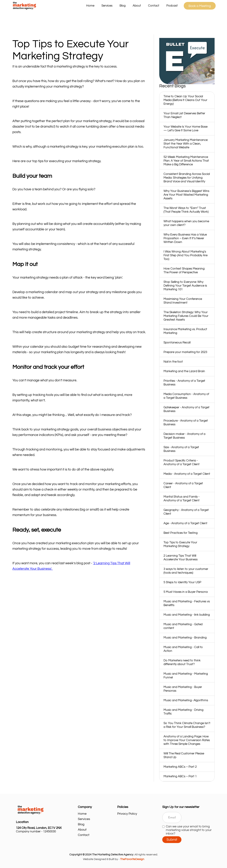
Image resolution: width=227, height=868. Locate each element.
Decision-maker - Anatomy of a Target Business (184, 436)
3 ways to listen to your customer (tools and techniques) (186, 571)
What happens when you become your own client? (186, 223)
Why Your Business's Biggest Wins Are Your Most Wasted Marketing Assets (186, 195)
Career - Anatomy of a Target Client (183, 485)
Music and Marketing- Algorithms (186, 700)
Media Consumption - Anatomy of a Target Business (186, 396)
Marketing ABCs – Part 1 (180, 776)
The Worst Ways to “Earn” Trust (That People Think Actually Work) (186, 210)
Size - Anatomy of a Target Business (181, 449)
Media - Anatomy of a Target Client (187, 474)
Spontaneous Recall (177, 343)
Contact (154, 6)
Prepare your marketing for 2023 (185, 352)
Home (90, 6)
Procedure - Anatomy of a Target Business (186, 423)
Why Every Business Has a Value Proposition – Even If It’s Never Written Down (185, 238)
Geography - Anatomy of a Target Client (186, 512)
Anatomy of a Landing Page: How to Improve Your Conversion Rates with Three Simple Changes (187, 740)
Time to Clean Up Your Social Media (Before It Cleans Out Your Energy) (185, 100)
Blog (123, 6)
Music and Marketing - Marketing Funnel (186, 676)
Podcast (172, 6)
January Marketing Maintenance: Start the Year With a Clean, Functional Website (186, 144)
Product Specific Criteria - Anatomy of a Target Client (182, 462)
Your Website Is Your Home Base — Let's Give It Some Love (186, 129)
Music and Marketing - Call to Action (183, 649)
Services (84, 819)
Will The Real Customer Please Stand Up (184, 755)
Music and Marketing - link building (187, 615)
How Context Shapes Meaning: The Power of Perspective (184, 271)
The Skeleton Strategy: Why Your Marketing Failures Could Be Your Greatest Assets (186, 316)
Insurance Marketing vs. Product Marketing (185, 331)
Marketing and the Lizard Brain (184, 371)
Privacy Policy (127, 814)
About (137, 6)
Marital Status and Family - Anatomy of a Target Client (182, 499)
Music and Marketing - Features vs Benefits (187, 603)
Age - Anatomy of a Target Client (185, 523)
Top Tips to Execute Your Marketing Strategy (180, 544)
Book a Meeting (200, 6)
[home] (47, 6)
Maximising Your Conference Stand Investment (183, 301)
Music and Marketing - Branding (185, 638)
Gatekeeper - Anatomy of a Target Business (186, 409)
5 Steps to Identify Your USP (182, 582)
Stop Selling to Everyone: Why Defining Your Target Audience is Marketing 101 (185, 286)
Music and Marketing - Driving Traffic (183, 712)
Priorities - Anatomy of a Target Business (184, 383)
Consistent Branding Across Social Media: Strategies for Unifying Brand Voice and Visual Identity (187, 178)
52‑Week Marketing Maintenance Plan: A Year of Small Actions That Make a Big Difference (186, 161)
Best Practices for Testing (181, 533)
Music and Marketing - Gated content (183, 626)
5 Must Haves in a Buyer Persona (186, 592)
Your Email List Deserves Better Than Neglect (184, 115)
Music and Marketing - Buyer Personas (183, 689)
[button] (107, 6)
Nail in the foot (173, 362)
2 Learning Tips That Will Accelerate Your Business (181, 558)
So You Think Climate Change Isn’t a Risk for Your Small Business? (187, 725)
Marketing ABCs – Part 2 (180, 767)
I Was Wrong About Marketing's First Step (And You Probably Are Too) (186, 255)
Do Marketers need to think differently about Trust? (182, 662)
